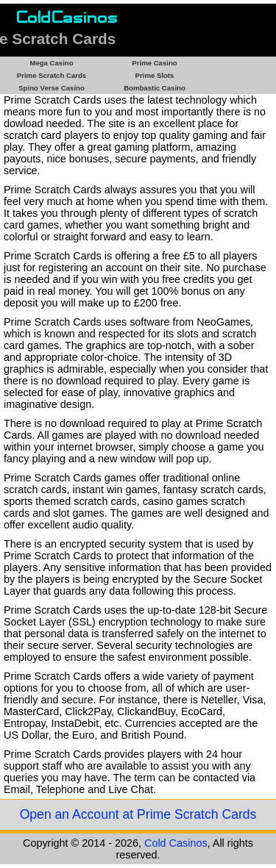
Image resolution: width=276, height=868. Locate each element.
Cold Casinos (176, 843)
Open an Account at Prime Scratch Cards (138, 814)
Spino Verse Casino (52, 88)
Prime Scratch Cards (52, 75)
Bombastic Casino (155, 88)
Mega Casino (51, 63)
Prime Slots (155, 75)
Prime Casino (154, 63)
